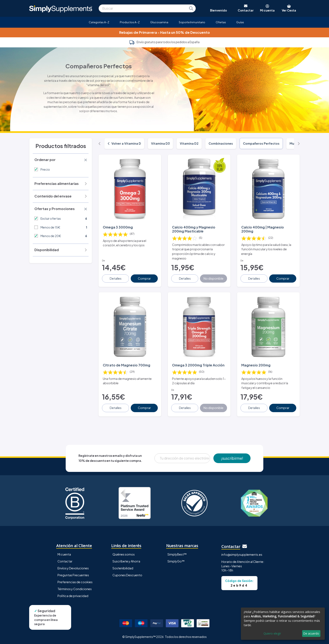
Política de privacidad (73, 596)
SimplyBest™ (177, 554)
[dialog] (283, 624)
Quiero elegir (272, 633)
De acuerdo (311, 633)
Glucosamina (159, 22)
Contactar (65, 561)
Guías (240, 22)
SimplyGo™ (176, 561)
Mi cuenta (64, 554)
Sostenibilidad (123, 568)
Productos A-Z (130, 22)
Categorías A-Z (99, 22)
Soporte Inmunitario (192, 22)
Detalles (116, 278)
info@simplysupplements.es (242, 554)
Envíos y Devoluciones (73, 568)
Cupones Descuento (127, 575)
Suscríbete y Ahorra (126, 561)
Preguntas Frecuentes (73, 575)
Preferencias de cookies (75, 582)
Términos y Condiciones (75, 589)
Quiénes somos (124, 554)
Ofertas (221, 22)
